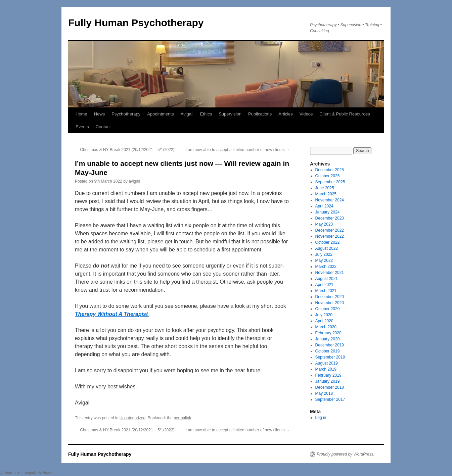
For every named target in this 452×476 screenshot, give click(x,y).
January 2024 (328, 212)
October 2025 (328, 176)
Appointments (161, 114)
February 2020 (328, 333)
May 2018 (324, 393)
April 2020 (324, 321)
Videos (306, 114)
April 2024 (324, 206)
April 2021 (324, 285)
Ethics (206, 114)
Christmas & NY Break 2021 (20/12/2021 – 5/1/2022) (125, 150)
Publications (260, 114)
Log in (321, 418)
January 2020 (328, 339)
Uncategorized (132, 418)
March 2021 (326, 291)
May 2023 (324, 224)
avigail (134, 181)
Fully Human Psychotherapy (136, 23)
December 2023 (330, 218)
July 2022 (324, 254)
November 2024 (330, 200)
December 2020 (330, 297)
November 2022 (330, 236)
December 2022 (330, 230)
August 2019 (327, 363)
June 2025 (325, 188)
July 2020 (324, 315)
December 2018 (330, 387)
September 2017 (330, 399)
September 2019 (330, 357)
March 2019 (326, 369)
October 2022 (328, 242)
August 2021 (327, 279)
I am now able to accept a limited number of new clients (238, 150)
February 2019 (328, 375)
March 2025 (326, 194)
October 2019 (328, 351)
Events (82, 127)
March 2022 (326, 267)
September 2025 (330, 182)
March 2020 (326, 327)
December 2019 (330, 345)
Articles (286, 114)
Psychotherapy (126, 114)
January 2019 (328, 381)
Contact (103, 127)
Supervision (230, 114)
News (100, 114)
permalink (182, 418)
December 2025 (330, 170)
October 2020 (328, 309)
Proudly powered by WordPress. (346, 454)
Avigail (187, 114)
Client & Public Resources (345, 114)
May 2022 (324, 260)
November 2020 (330, 303)
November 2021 (330, 273)
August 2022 (327, 248)
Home (81, 114)
